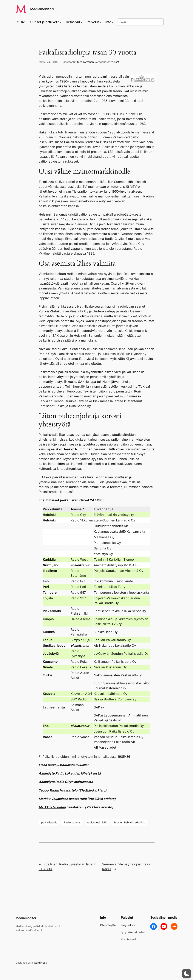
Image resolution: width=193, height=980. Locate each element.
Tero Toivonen (85, 62)
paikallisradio (49, 822)
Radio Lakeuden (68, 773)
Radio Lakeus (72, 822)
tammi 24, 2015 (48, 62)
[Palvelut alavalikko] (101, 22)
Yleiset (115, 62)
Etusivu (21, 22)
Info (103, 917)
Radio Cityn (64, 782)
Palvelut (127, 917)
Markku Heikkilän (52, 807)
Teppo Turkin (49, 790)
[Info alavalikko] (113, 22)
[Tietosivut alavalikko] (82, 22)
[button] (187, 974)
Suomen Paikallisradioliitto (129, 822)
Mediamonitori (42, 9)
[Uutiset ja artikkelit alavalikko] (60, 22)
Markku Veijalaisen (53, 799)
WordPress (40, 963)
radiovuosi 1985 (97, 822)
